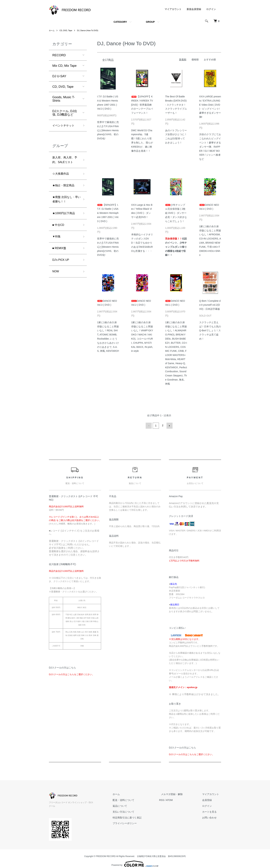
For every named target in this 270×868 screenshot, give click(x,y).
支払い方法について (133, 811)
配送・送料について (133, 800)
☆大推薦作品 (62, 176)
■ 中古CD (59, 231)
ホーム (52, 30)
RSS (170, 800)
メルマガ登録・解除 (178, 794)
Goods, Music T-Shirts (64, 99)
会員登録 (209, 800)
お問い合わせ (211, 817)
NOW (56, 280)
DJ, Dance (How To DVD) (91, 30)
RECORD (59, 55)
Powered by (135, 860)
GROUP (150, 22)
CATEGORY (120, 22)
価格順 (195, 60)
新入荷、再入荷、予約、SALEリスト (66, 161)
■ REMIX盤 (60, 255)
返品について (130, 805)
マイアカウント (173, 9)
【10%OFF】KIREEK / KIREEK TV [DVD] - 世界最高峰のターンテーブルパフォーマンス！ (142, 105)
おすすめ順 (210, 60)
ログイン (211, 9)
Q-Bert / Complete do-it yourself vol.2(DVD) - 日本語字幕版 (210, 305)
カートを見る (211, 811)
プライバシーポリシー (135, 823)
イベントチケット (65, 126)
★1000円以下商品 (65, 218)
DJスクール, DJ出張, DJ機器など (65, 113)
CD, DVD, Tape (67, 30)
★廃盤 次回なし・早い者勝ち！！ (65, 203)
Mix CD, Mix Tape (64, 66)
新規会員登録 (194, 9)
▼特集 (57, 243)
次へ (169, 425)
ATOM (177, 800)
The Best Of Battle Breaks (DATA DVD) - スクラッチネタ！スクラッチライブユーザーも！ (176, 105)
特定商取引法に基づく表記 (137, 817)
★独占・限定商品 (65, 189)
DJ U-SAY (59, 76)
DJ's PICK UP (62, 268)
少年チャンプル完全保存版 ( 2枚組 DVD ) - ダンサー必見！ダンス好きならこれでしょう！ (176, 213)
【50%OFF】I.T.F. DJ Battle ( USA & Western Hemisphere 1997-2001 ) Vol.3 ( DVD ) (108, 213)
